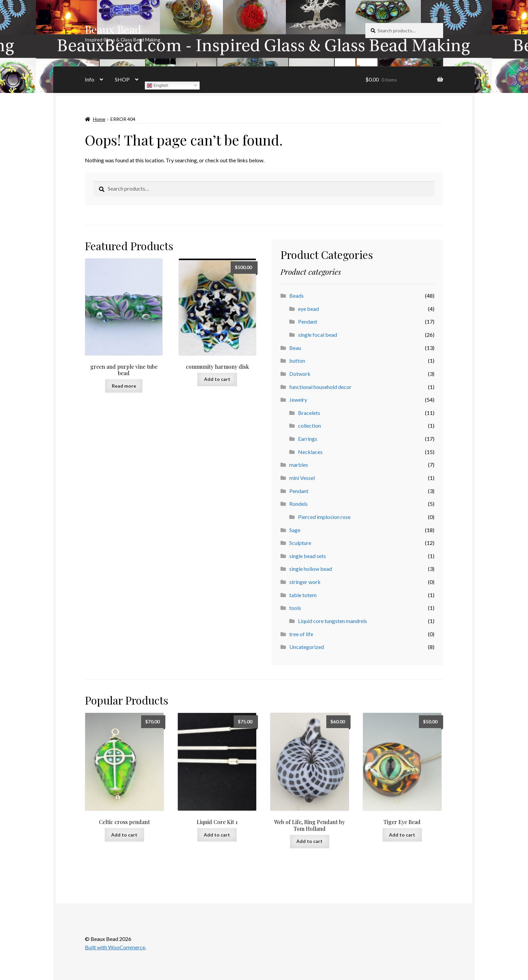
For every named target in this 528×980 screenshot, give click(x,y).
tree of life (301, 634)
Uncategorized (307, 647)
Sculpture (300, 543)
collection (309, 426)
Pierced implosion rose (324, 517)
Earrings (308, 439)
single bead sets (308, 556)
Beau (295, 348)
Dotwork (300, 374)
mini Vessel (302, 478)
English (157, 85)
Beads (296, 296)
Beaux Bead (113, 29)
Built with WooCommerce (115, 947)
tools (295, 608)
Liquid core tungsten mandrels (333, 621)
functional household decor (320, 387)
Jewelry (298, 400)
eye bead (308, 309)
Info (90, 79)
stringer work (305, 582)
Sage (295, 530)
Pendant (308, 321)
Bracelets (309, 413)
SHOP (122, 79)
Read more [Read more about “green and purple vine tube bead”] (124, 386)
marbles (299, 465)
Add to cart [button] (217, 379)
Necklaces (310, 452)
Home (99, 119)
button (297, 361)
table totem (303, 595)
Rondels (299, 504)
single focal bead (318, 335)
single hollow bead (311, 569)
